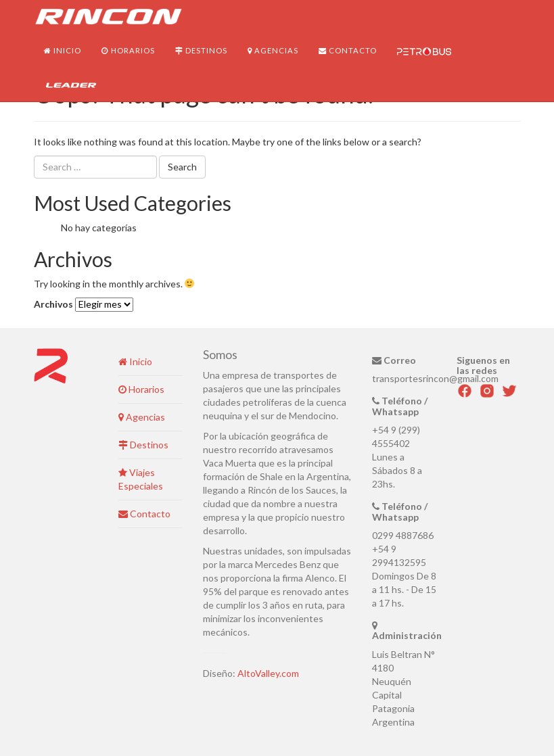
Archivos (53, 304)
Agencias (273, 50)
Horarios (128, 50)
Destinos (201, 50)
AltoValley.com (268, 673)
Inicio (63, 50)
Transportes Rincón (108, 17)
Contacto (348, 50)
